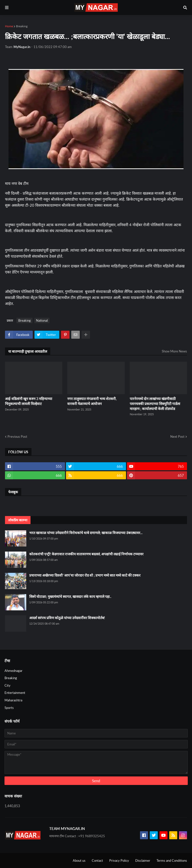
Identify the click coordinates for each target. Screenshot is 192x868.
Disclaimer (143, 860)
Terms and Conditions (172, 860)
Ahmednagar (13, 671)
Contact (97, 860)
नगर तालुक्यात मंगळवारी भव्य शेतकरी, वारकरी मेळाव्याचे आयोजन (92, 401)
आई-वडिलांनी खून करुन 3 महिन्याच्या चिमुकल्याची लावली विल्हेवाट (29, 401)
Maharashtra (13, 700)
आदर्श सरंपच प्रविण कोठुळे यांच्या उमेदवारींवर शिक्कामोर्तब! (67, 618)
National (42, 320)
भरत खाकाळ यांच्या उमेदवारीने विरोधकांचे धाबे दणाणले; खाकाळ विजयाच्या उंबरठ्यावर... (86, 533)
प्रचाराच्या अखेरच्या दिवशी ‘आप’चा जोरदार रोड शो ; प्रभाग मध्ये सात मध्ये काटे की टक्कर (85, 575)
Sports (9, 708)
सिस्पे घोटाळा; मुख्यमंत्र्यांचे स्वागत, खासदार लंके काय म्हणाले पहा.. (70, 596)
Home (9, 26)
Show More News (174, 351)
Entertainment (15, 693)
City (7, 685)
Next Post (177, 437)
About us (79, 860)
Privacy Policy (119, 860)
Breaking (22, 26)
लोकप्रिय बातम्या (18, 520)
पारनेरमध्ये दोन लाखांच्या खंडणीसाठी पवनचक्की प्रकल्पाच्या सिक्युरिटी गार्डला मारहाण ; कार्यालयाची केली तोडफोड (155, 403)
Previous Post (17, 437)
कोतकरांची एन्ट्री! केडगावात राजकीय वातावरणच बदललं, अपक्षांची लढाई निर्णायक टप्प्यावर (86, 554)
